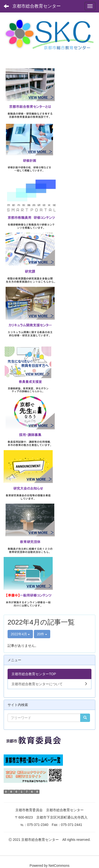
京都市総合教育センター (37, 6)
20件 (42, 634)
